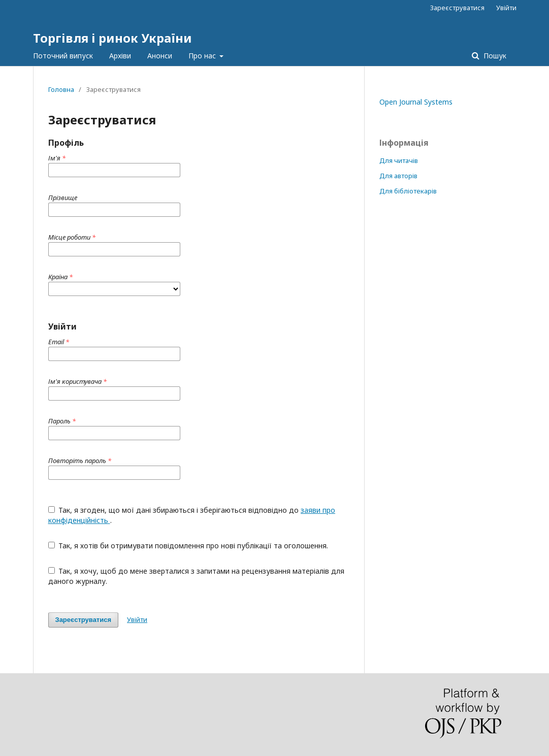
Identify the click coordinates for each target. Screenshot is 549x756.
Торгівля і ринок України (112, 38)
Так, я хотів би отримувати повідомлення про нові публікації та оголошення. (188, 546)
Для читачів (399, 160)
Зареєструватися (457, 8)
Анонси (160, 56)
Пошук (494, 56)
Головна (61, 89)
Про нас (203, 56)
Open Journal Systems (416, 102)
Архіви (120, 56)
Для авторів (398, 176)
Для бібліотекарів (408, 191)
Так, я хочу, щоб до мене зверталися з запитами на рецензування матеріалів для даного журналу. (197, 576)
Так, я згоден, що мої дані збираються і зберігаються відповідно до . (192, 515)
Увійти (506, 8)
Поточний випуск (63, 56)
